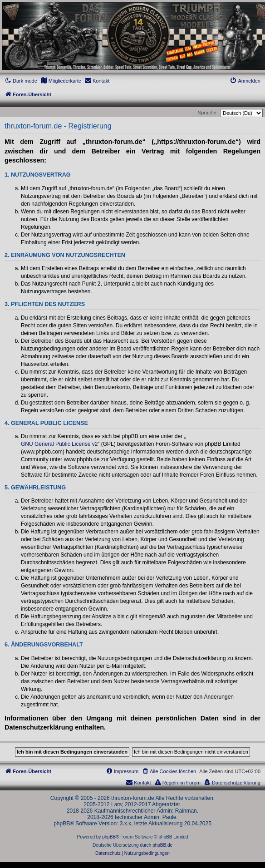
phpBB (109, 837)
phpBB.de (162, 845)
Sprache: (208, 113)
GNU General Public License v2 (59, 444)
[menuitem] (61, 81)
